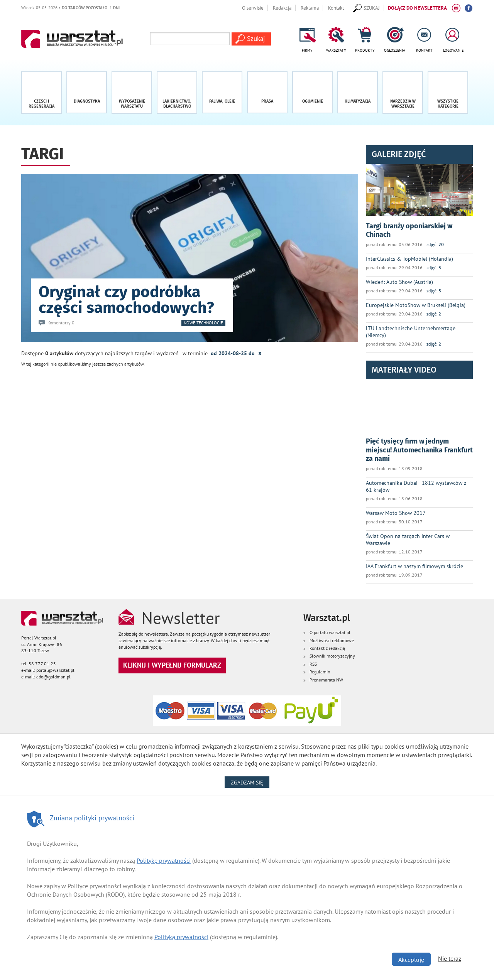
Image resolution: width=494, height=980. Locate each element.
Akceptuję (411, 960)
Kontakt (336, 8)
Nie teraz (450, 958)
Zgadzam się (250, 782)
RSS (313, 664)
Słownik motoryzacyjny (332, 656)
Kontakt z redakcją (327, 648)
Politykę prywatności (164, 860)
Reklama (310, 8)
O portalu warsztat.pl (330, 632)
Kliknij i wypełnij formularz (172, 665)
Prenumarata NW (326, 680)
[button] (448, 93)
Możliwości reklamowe (332, 640)
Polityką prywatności (181, 937)
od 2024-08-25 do (236, 353)
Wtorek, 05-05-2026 (70, 8)
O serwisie (253, 8)
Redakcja (282, 8)
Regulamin (320, 672)
